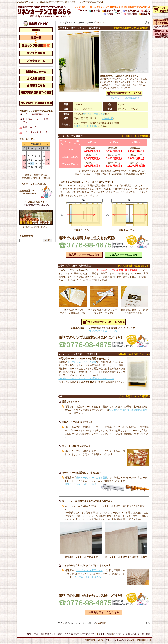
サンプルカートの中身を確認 (124, 98)
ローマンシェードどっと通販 (82, 362)
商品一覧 (38, 634)
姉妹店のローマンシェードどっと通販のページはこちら (86, 378)
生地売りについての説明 (86, 126)
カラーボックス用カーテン (36, 132)
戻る (147, 23)
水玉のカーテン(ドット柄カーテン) (38, 121)
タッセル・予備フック (94, 114)
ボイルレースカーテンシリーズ (80, 23)
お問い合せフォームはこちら (36, 205)
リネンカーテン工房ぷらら (117, 640)
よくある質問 (105, 634)
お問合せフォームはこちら (104, 612)
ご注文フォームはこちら (123, 254)
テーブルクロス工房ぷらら (89, 570)
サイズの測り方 (72, 634)
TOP (60, 23)
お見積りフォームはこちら (84, 254)
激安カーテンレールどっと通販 (91, 478)
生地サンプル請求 (53, 634)
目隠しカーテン (31, 127)
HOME (29, 634)
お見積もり (119, 634)
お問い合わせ (133, 634)
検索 (47, 240)
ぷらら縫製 (107, 118)
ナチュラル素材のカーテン (36, 114)
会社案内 (146, 634)
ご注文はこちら (89, 634)
